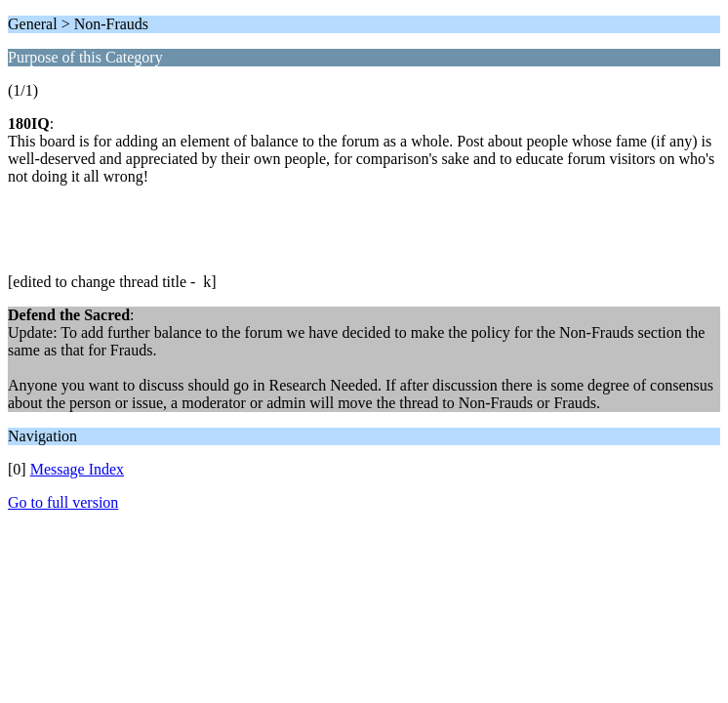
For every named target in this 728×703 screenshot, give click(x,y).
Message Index (77, 469)
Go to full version (63, 502)
